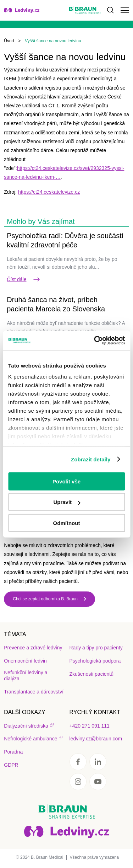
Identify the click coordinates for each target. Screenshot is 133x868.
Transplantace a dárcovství (34, 692)
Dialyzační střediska (26, 726)
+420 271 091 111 (90, 726)
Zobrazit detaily (91, 459)
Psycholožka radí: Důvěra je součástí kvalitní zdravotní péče (65, 240)
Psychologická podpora (95, 661)
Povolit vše (66, 481)
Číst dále (24, 279)
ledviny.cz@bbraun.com (96, 739)
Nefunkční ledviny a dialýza (26, 676)
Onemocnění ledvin (25, 661)
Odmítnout (67, 523)
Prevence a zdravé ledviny (33, 648)
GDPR (11, 765)
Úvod (9, 41)
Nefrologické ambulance (31, 739)
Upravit (67, 502)
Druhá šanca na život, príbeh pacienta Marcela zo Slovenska (56, 304)
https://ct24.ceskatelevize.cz (49, 192)
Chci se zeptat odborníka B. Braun (45, 599)
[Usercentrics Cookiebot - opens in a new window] (95, 341)
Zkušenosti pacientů (92, 674)
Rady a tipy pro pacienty (96, 648)
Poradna (13, 752)
